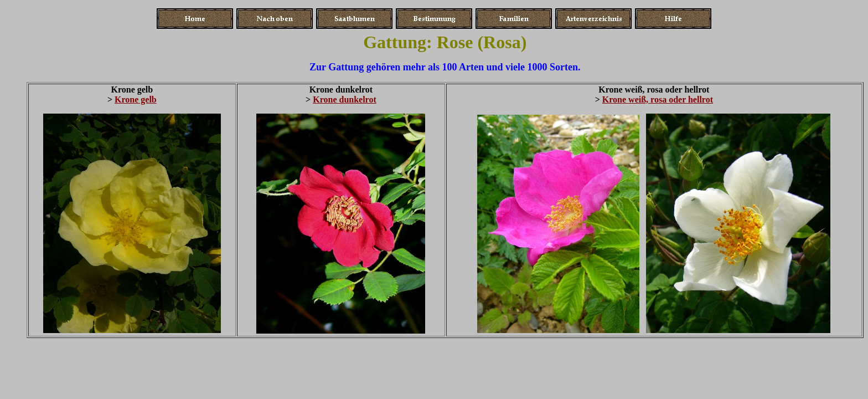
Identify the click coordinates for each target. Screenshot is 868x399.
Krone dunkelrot (345, 99)
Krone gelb (136, 99)
